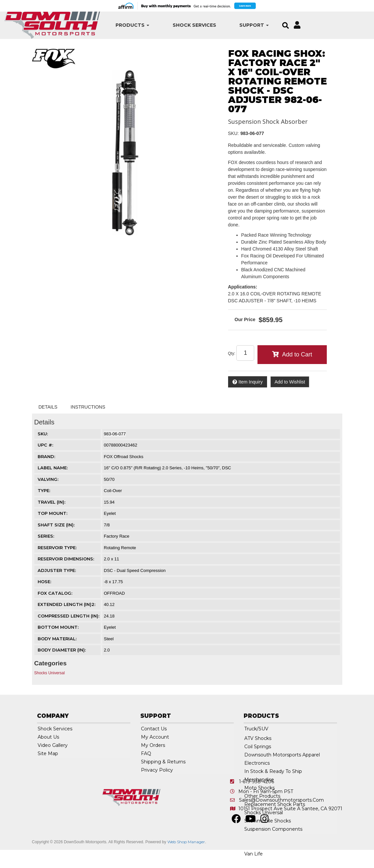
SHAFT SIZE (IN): (56, 525)
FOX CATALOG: (55, 593)
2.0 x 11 (112, 559)
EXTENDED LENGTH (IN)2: (67, 604)
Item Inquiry (251, 382)
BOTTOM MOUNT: (58, 627)
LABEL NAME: (53, 468)
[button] (124, 25)
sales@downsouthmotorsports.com (281, 800)
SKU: (234, 133)
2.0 (107, 650)
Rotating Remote (120, 548)
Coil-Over (113, 491)
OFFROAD (115, 593)
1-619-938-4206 (256, 782)
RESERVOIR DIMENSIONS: (66, 559)
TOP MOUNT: (52, 513)
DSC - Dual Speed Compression (135, 570)
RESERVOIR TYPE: (57, 548)
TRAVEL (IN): (51, 502)
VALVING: (48, 479)
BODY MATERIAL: (57, 639)
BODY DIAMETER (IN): (62, 650)
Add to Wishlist (290, 382)
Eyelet (110, 513)
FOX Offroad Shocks (124, 457)
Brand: (46, 456)
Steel (109, 639)
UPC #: (45, 445)
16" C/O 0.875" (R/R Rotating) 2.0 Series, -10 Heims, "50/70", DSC (168, 468)
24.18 (109, 616)
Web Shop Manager (186, 842)
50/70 (109, 479)
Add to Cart (297, 354)
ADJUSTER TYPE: (57, 570)
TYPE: (44, 490)
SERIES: (46, 536)
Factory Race (117, 536)
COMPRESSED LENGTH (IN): (68, 616)
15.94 (109, 502)
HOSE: (44, 582)
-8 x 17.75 (114, 582)
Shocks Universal (50, 673)
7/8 (107, 525)
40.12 (109, 604)
